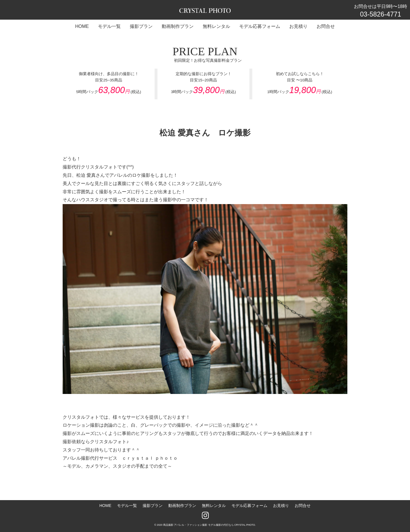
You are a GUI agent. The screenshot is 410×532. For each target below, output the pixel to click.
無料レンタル (214, 506)
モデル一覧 (127, 506)
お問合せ (303, 506)
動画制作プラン (182, 506)
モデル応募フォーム (249, 506)
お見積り (281, 506)
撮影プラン (153, 506)
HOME (105, 506)
